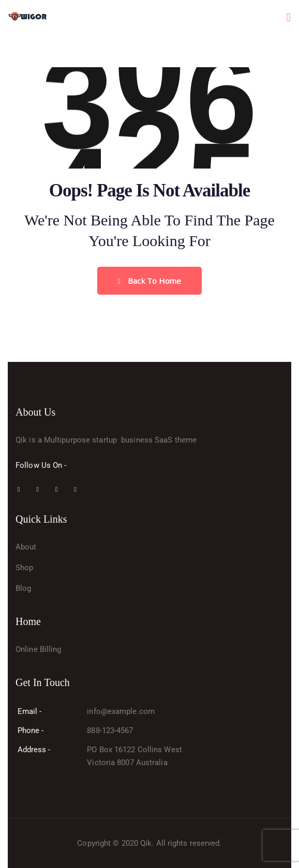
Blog (23, 588)
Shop (24, 568)
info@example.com (121, 711)
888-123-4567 (110, 730)
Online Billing (38, 649)
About (26, 547)
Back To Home (150, 281)
